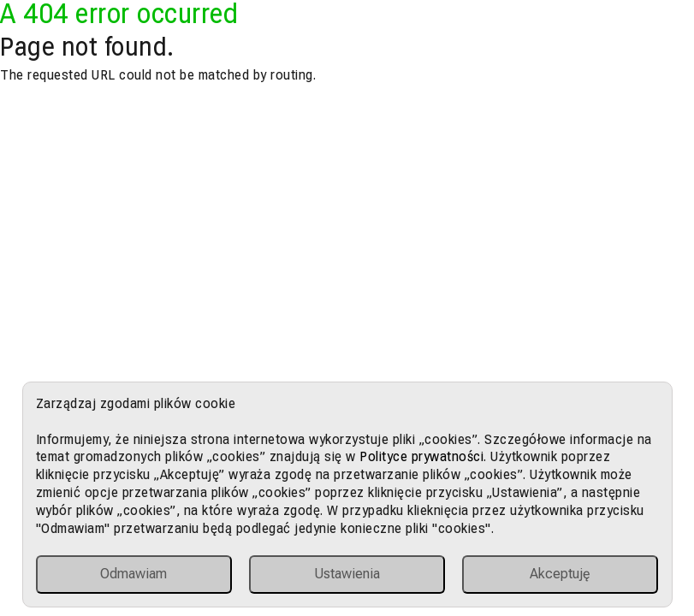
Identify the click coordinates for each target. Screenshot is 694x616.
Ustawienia (347, 574)
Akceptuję (560, 574)
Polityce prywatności (421, 456)
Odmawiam (133, 574)
